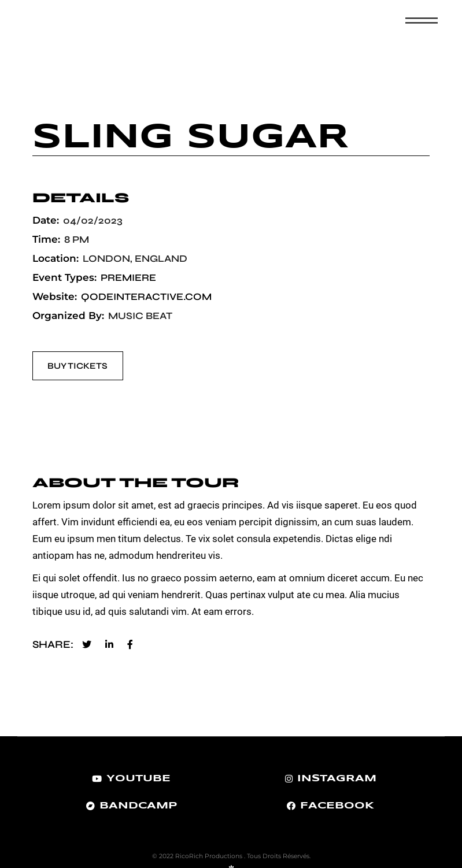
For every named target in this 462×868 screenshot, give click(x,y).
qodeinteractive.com (146, 297)
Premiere (128, 278)
